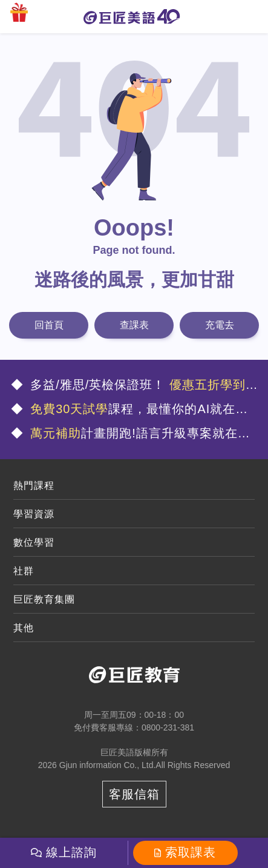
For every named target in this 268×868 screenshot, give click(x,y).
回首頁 (49, 325)
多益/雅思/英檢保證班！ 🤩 (135, 386)
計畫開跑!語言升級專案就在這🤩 (131, 435)
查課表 (134, 325)
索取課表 (191, 852)
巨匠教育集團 (44, 599)
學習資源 (34, 514)
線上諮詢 (71, 852)
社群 (24, 571)
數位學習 (34, 542)
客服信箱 (134, 794)
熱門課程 (34, 485)
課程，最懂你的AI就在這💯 (130, 410)
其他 (24, 628)
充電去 (220, 325)
